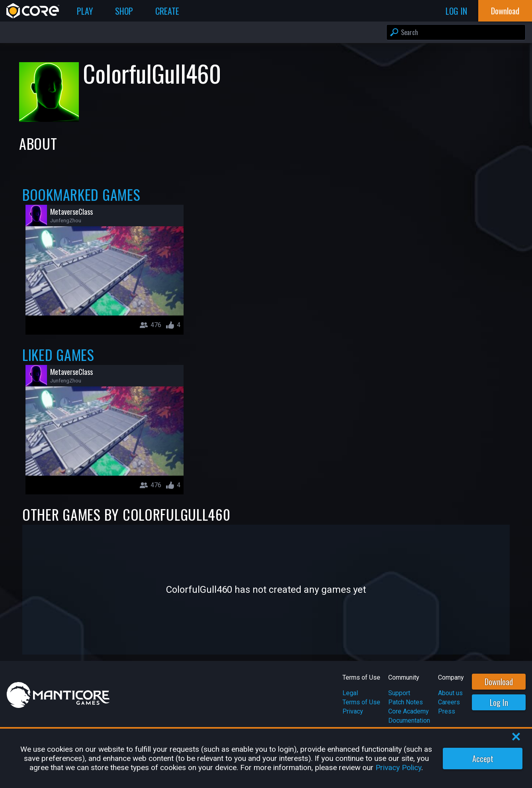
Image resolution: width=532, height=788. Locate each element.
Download (499, 682)
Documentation (409, 720)
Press (447, 711)
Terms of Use (361, 702)
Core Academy (409, 711)
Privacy (353, 711)
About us (450, 693)
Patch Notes (406, 702)
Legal (350, 693)
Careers (449, 702)
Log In (499, 702)
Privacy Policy (398, 767)
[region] (266, 758)
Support (399, 693)
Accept (483, 759)
